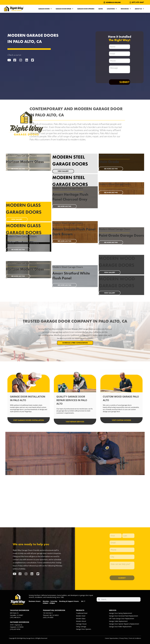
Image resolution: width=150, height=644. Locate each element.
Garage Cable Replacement (118, 621)
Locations (112, 9)
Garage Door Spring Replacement (121, 613)
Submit (125, 82)
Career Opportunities (112, 638)
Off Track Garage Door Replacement (122, 619)
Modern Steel (81, 616)
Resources (126, 9)
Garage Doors (45, 9)
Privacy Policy (123, 638)
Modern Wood (81, 621)
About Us (139, 9)
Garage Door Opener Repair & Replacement (124, 624)
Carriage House (81, 624)
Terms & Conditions (135, 638)
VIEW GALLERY (110, 293)
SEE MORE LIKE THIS (19, 169)
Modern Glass (81, 619)
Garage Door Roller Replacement (120, 627)
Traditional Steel (82, 613)
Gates (101, 9)
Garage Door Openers (86, 9)
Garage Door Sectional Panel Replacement (124, 616)
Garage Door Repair (64, 9)
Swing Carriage (81, 627)
